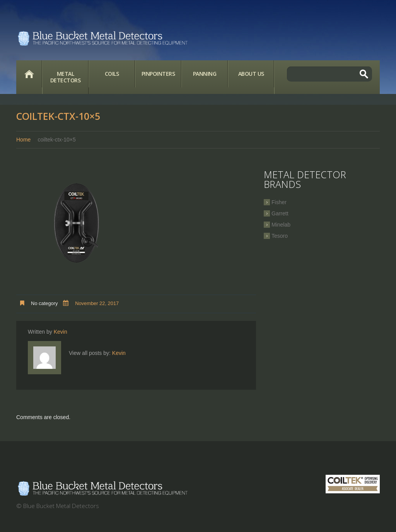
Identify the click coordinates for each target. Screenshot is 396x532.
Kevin (61, 332)
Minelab (281, 225)
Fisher (279, 202)
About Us (251, 74)
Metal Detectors (66, 77)
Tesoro (280, 236)
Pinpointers (158, 74)
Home (29, 74)
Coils (112, 74)
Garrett (280, 213)
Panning (205, 74)
